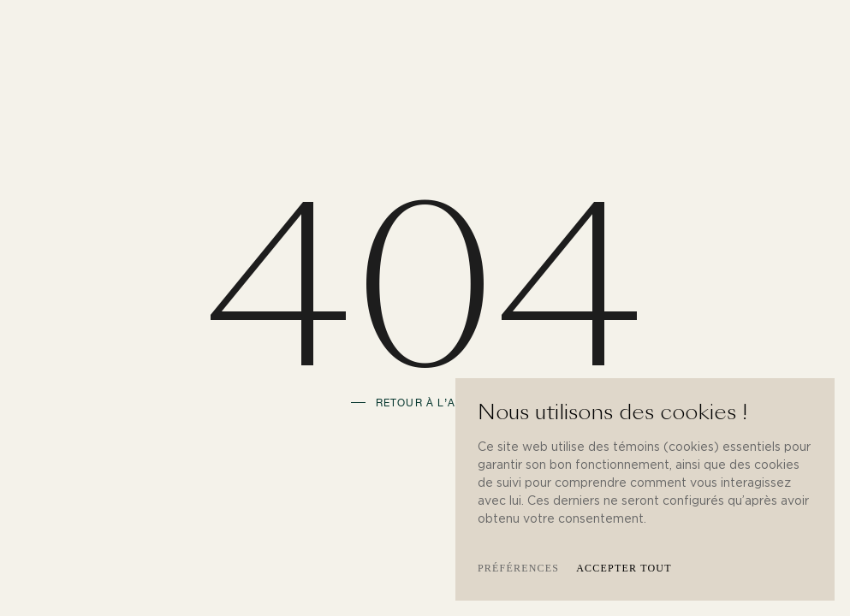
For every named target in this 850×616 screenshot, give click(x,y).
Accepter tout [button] (624, 568)
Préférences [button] (518, 568)
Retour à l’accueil (438, 403)
